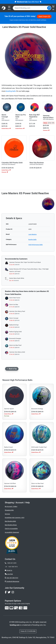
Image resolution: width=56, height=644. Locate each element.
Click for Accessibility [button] (11, 529)
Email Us (8, 570)
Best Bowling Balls (10, 521)
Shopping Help (9, 510)
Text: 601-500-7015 (11, 578)
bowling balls (11, 91)
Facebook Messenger (12, 581)
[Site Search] (49, 8)
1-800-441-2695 (11, 563)
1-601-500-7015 (13, 567)
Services (7, 514)
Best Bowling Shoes (11, 525)
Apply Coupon (44, 16)
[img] (25, 608)
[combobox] (30, 8)
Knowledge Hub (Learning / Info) (15, 518)
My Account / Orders (11, 506)
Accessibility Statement (12, 532)
